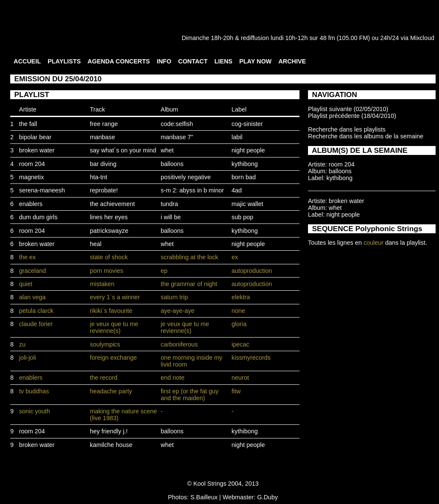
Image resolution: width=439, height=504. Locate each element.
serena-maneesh (42, 190)
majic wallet (247, 204)
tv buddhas (34, 391)
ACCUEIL (27, 61)
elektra (241, 297)
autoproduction (252, 271)
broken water (37, 150)
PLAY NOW (255, 61)
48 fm (327, 38)
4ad (237, 190)
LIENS (223, 61)
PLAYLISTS (64, 61)
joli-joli (28, 358)
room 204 (32, 164)
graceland (33, 271)
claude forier (36, 324)
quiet (26, 284)
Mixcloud (422, 38)
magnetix (31, 177)
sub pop (242, 217)
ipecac (240, 344)
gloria (239, 324)
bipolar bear (35, 137)
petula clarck (36, 311)
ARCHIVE (292, 61)
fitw (236, 391)
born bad (244, 177)
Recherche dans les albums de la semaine (366, 136)
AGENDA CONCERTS (119, 61)
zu (22, 344)
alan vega (32, 297)
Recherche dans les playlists (347, 129)
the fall (28, 124)
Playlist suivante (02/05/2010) (348, 109)
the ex (27, 257)
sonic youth (35, 411)
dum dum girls (38, 217)
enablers (31, 204)
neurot (240, 378)
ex (235, 257)
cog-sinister (247, 124)
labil (237, 137)
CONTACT (193, 61)
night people (248, 150)
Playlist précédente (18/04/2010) (352, 116)
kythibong (245, 164)
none (238, 311)
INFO (164, 61)
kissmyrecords (251, 358)
